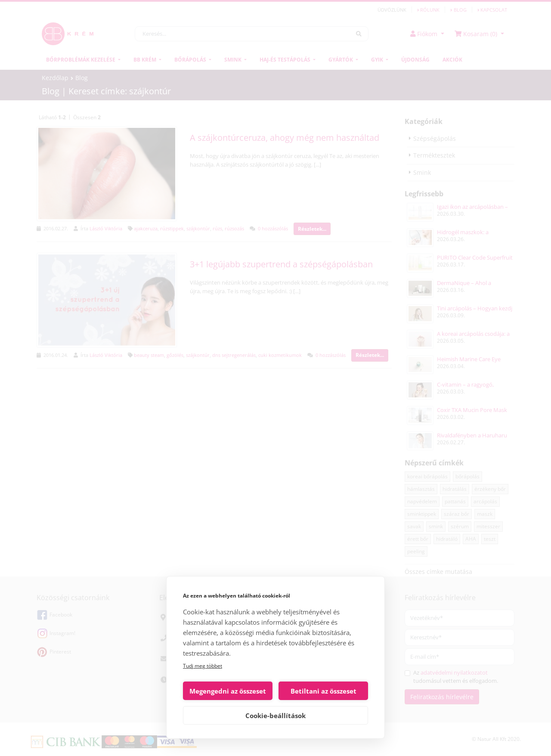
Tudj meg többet (203, 666)
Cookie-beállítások (275, 716)
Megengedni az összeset (228, 691)
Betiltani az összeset (323, 691)
